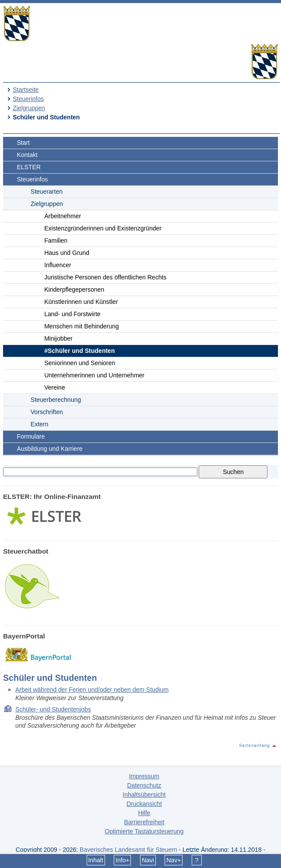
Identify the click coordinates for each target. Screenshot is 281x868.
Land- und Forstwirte (72, 314)
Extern (39, 424)
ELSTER (28, 167)
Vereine (54, 387)
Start (23, 143)
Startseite (26, 90)
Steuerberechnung (56, 400)
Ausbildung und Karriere (49, 449)
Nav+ (174, 860)
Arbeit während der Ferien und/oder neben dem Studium (92, 690)
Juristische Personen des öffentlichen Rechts (105, 277)
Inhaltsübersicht (144, 795)
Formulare (31, 436)
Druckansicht (144, 804)
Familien (56, 241)
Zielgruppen (29, 108)
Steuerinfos (28, 99)
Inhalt (96, 860)
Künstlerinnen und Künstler (81, 302)
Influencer (58, 265)
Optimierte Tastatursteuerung (144, 831)
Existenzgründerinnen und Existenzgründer (103, 228)
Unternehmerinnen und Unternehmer (94, 375)
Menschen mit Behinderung (81, 326)
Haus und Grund (67, 253)
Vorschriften (47, 412)
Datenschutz (144, 785)
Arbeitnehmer (63, 216)
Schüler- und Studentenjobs (53, 709)
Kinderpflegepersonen (74, 289)
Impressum (144, 776)
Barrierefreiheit (144, 822)
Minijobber (58, 338)
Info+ (123, 860)
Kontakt (27, 155)
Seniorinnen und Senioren (80, 363)
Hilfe (144, 813)
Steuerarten (47, 192)
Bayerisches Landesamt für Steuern (128, 850)
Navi (148, 860)
